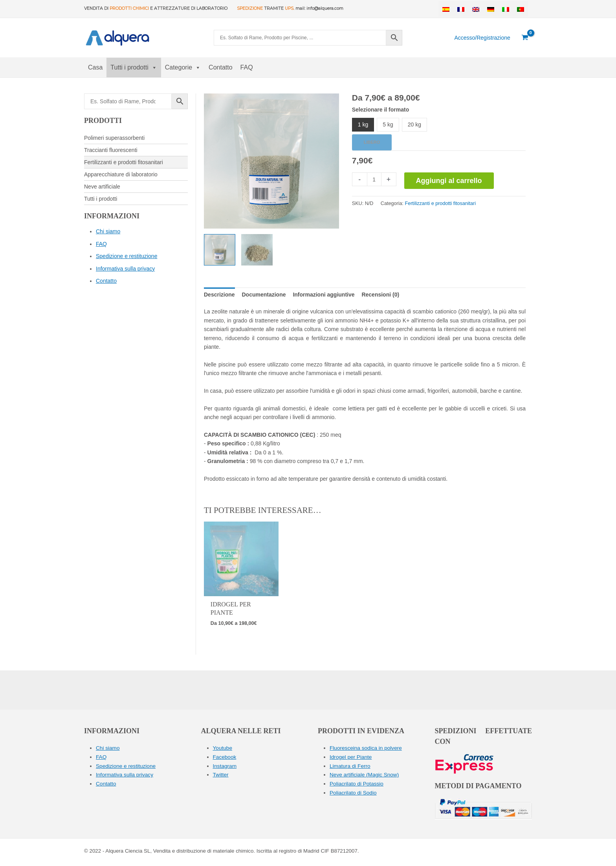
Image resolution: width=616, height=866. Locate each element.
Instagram (225, 765)
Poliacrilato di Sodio (354, 792)
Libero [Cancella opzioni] (372, 142)
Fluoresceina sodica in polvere (367, 748)
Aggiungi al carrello (449, 181)
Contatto (220, 67)
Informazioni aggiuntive (324, 295)
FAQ (247, 67)
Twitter (221, 774)
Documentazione (264, 295)
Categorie (183, 68)
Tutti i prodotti (134, 68)
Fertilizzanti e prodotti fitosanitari (440, 203)
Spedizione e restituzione (126, 256)
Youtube (223, 748)
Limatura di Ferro (351, 765)
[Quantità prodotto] (374, 179)
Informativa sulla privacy (125, 269)
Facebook (225, 757)
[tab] (219, 295)
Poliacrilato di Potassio (357, 783)
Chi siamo (108, 231)
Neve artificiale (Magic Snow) (365, 774)
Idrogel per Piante (351, 757)
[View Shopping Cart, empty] (525, 38)
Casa (95, 67)
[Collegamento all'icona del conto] (482, 38)
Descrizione (219, 295)
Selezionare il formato (380, 110)
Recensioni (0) (380, 295)
